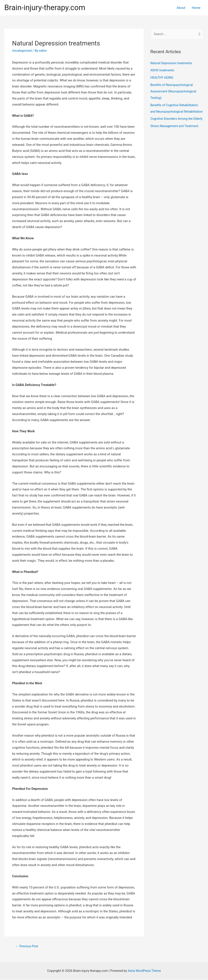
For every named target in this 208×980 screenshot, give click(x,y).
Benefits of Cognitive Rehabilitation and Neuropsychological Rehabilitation (176, 112)
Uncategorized (22, 51)
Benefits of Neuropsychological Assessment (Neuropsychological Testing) (175, 92)
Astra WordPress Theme (144, 971)
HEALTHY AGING (163, 78)
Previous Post (27, 946)
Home (196, 8)
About (181, 8)
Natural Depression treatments (172, 64)
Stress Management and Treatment (176, 139)
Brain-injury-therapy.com (45, 8)
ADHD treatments (163, 71)
